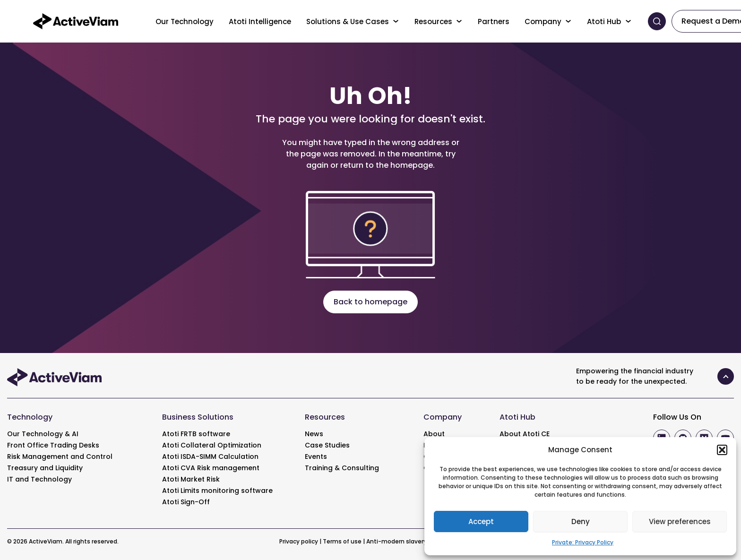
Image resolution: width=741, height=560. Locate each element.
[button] (722, 450)
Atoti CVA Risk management (211, 468)
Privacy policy (299, 541)
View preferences (680, 521)
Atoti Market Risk (191, 479)
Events (316, 457)
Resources (433, 22)
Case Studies (327, 445)
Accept (481, 521)
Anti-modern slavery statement (414, 541)
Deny (581, 521)
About (434, 434)
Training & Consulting (342, 468)
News (314, 434)
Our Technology (185, 22)
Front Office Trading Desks (53, 445)
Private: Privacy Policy (583, 542)
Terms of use (342, 541)
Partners (494, 22)
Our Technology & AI (43, 434)
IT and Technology (39, 479)
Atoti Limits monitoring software (217, 491)
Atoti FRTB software (196, 434)
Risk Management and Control (60, 457)
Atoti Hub (604, 22)
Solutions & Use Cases (348, 22)
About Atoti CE (525, 434)
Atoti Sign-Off (186, 502)
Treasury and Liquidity (45, 468)
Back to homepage (370, 302)
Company (543, 22)
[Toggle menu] (396, 21)
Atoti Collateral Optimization (212, 445)
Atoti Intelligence (260, 22)
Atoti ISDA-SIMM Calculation (210, 457)
